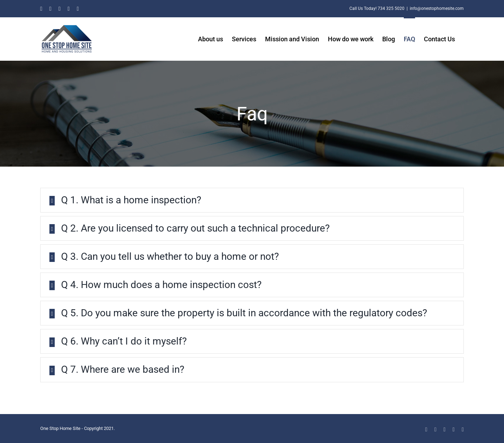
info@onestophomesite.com (437, 8)
